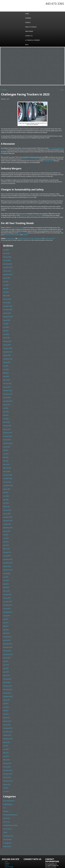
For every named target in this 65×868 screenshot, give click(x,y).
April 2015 (6, 701)
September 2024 (8, 314)
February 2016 (7, 667)
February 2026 (7, 256)
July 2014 (6, 732)
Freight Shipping (8, 789)
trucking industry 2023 (48, 238)
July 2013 (6, 773)
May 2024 (6, 328)
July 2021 (6, 444)
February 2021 (7, 461)
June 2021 (6, 448)
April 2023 (6, 372)
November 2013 (8, 759)
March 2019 (6, 540)
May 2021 (6, 451)
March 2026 (6, 253)
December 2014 (8, 715)
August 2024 (7, 318)
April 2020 (6, 496)
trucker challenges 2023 (35, 238)
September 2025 (8, 273)
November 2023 (8, 349)
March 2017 (6, 622)
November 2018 (8, 554)
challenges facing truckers (23, 238)
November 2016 (8, 636)
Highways (6, 796)
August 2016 (7, 646)
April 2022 (6, 413)
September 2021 (8, 437)
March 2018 (6, 581)
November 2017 (8, 595)
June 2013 (6, 776)
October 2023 (7, 352)
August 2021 (7, 441)
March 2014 (6, 745)
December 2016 (8, 632)
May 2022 (6, 410)
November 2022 (8, 390)
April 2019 (6, 537)
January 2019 (7, 547)
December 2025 (8, 263)
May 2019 (6, 533)
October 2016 (7, 639)
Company (28, 18)
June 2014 (6, 735)
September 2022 (8, 396)
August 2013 (7, 769)
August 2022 (7, 400)
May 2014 (6, 738)
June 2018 (6, 571)
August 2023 (7, 359)
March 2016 (6, 663)
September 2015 (8, 684)
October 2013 (7, 762)
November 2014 (8, 718)
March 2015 (6, 704)
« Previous (4, 90)
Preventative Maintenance (10, 799)
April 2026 (6, 249)
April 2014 (6, 742)
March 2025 (6, 294)
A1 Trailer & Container (32, 40)
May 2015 (6, 697)
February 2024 (7, 338)
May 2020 (6, 492)
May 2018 (6, 574)
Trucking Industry (10, 238)
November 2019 (8, 513)
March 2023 (6, 376)
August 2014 (7, 728)
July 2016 (6, 650)
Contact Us (29, 36)
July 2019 (6, 526)
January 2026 (7, 260)
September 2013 (8, 766)
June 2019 (6, 530)
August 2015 (7, 687)
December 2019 (8, 509)
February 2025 (7, 297)
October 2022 (7, 393)
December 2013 (8, 756)
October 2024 (7, 311)
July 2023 (6, 362)
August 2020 (7, 482)
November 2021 (8, 431)
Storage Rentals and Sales (10, 809)
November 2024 (8, 307)
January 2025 (7, 301)
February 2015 (7, 708)
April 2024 (6, 331)
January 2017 (7, 629)
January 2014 (7, 752)
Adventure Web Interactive (54, 867)
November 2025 (8, 266)
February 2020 (7, 502)
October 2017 (7, 598)
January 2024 (7, 342)
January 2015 (7, 711)
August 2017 (7, 605)
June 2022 (6, 407)
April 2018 (6, 578)
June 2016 (6, 653)
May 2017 (6, 615)
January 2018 (7, 588)
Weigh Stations (7, 830)
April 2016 (6, 660)
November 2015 (8, 677)
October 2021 (7, 434)
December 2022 (8, 386)
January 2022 (7, 424)
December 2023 (8, 345)
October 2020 (7, 475)
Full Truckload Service (27, 862)
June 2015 (6, 694)
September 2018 (8, 561)
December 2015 (8, 673)
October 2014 (7, 721)
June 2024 (6, 325)
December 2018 (8, 550)
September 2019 (8, 519)
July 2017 (6, 608)
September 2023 (8, 355)
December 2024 (8, 304)
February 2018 (7, 585)
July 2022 (6, 403)
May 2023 (6, 369)
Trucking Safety (7, 823)
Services (28, 22)
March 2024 (6, 335)
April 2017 (6, 619)
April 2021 (6, 455)
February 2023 (7, 379)
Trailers (5, 816)
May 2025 (6, 287)
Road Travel (6, 802)
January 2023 (7, 383)
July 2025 (6, 280)
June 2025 (6, 283)
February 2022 (7, 420)
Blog (27, 45)
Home (27, 14)
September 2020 (8, 478)
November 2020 (8, 472)
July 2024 (6, 321)
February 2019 (7, 544)
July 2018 (6, 567)
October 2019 (7, 516)
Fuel (4, 792)
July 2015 (6, 691)
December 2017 (8, 591)
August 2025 (7, 277)
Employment (29, 31)
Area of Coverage (31, 27)
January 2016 (7, 670)
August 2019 (7, 523)
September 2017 (8, 602)
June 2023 (6, 366)
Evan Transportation (9, 785)
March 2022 (6, 417)
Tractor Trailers (7, 813)
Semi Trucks (7, 806)
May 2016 (6, 656)
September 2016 (8, 643)
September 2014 (8, 725)
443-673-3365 (55, 4)
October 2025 (7, 270)
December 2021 (8, 427)
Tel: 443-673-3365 (50, 853)
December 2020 (8, 468)
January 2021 (7, 465)
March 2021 (6, 458)
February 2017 (7, 626)
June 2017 (6, 612)
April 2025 (6, 290)
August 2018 (7, 564)
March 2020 (6, 499)
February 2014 (7, 749)
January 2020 (7, 506)
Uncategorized (7, 826)
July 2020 (6, 485)
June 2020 (6, 489)
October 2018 (7, 557)
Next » (62, 90)
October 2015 (7, 680)
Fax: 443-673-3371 (50, 855)
